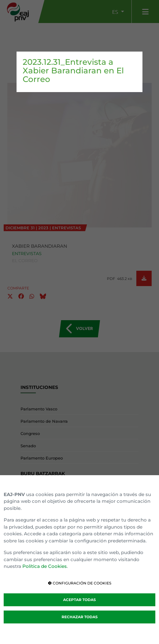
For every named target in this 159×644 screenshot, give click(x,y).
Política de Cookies (45, 566)
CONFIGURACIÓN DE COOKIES (80, 583)
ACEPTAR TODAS (79, 600)
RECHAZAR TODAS (80, 617)
